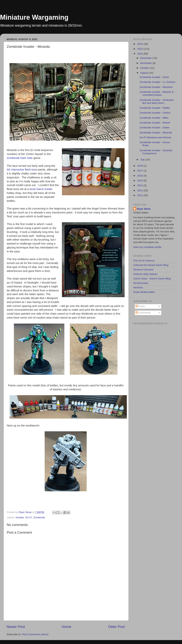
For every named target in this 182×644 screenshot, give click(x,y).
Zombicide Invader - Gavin (154, 77)
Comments (143, 313)
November (146, 63)
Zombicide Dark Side (20, 158)
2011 (140, 195)
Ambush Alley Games (145, 274)
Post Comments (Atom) (35, 634)
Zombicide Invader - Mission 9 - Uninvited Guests (157, 93)
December (146, 58)
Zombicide (39, 517)
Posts (140, 306)
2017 (140, 171)
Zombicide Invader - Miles (154, 118)
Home (66, 627)
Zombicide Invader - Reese (155, 123)
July (143, 160)
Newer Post (16, 627)
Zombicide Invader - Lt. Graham (158, 82)
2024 (140, 44)
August (144, 73)
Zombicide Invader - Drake (155, 128)
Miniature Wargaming (34, 17)
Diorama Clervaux (143, 270)
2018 (140, 166)
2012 (140, 190)
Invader (20, 517)
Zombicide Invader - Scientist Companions (156, 152)
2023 (140, 49)
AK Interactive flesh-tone (22, 170)
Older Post (116, 627)
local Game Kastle (41, 189)
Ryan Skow (144, 209)
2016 (140, 176)
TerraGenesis (141, 283)
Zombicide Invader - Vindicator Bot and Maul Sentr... (157, 101)
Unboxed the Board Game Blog (151, 265)
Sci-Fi (29, 517)
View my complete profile (147, 247)
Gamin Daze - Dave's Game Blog (152, 279)
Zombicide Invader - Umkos (155, 113)
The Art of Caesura (144, 261)
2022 (140, 54)
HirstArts (138, 288)
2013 (140, 185)
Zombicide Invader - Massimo (156, 87)
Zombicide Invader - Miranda (156, 133)
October (145, 68)
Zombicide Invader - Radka (155, 108)
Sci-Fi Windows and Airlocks (156, 137)
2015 (140, 181)
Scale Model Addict (144, 292)
